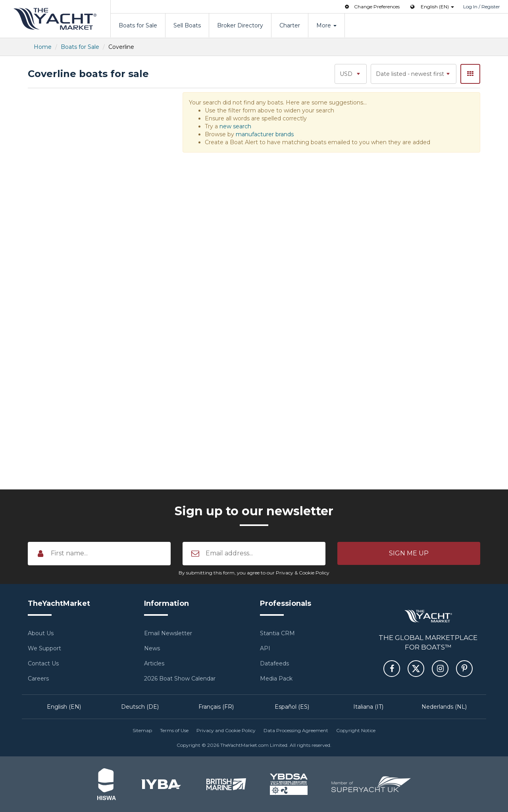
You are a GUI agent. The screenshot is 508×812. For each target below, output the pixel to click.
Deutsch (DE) (140, 707)
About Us (41, 633)
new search (235, 126)
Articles (154, 663)
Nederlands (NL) (444, 707)
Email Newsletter (168, 633)
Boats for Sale (138, 25)
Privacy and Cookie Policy (226, 730)
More (326, 25)
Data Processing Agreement (296, 730)
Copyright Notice (356, 730)
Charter (290, 25)
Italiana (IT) (368, 707)
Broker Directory (240, 25)
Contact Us (43, 663)
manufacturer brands (265, 134)
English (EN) (64, 707)
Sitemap (142, 730)
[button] (409, 553)
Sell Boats (187, 25)
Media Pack (276, 679)
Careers (38, 679)
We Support (44, 648)
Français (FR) (216, 707)
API (265, 648)
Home (43, 47)
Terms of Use (174, 730)
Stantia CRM (277, 633)
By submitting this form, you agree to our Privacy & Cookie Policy (254, 573)
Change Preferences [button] (371, 7)
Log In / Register (482, 7)
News (152, 648)
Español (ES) (292, 707)
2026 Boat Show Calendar (180, 679)
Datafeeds (274, 663)
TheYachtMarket (55, 19)
